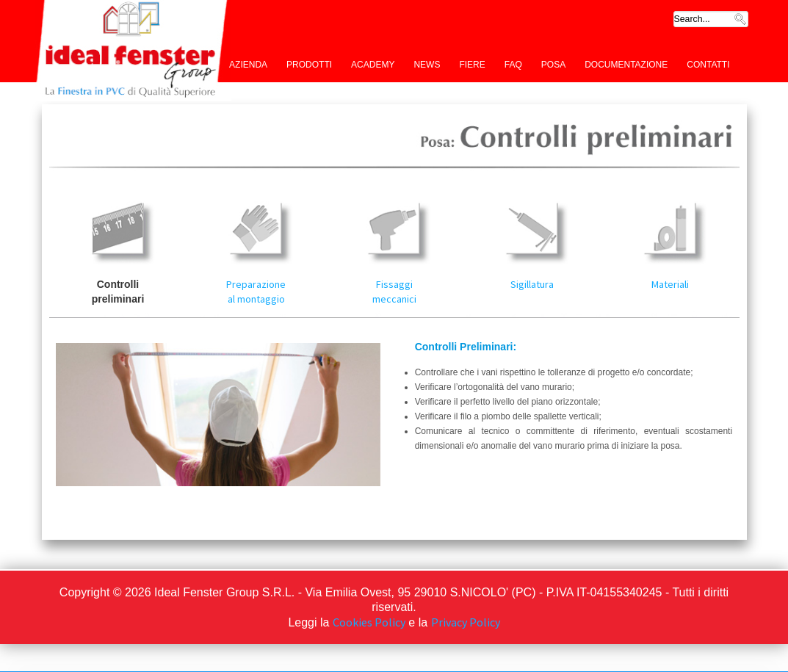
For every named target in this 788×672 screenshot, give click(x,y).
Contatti (708, 65)
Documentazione (626, 65)
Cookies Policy (369, 622)
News (427, 65)
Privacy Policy (466, 622)
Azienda (248, 65)
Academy (373, 65)
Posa (553, 65)
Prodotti (309, 65)
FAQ (513, 65)
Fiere (472, 65)
